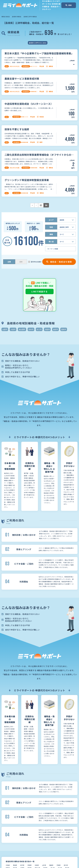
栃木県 (66, 865)
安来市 (31, 329)
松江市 (39, 329)
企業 (9, 262)
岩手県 (22, 865)
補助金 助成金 (6, 17)
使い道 (51, 242)
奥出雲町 (22, 329)
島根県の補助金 (17, 17)
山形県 (44, 865)
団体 (21, 262)
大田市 (13, 329)
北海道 (8, 865)
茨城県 (59, 865)
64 (46, 205)
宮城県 (30, 865)
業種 (51, 234)
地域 (51, 227)
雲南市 (64, 329)
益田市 (55, 329)
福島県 (51, 865)
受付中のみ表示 (36, 262)
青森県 (15, 865)
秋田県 (37, 865)
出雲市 (5, 329)
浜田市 (47, 329)
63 (41, 205)
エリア (51, 220)
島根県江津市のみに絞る (38, 43)
